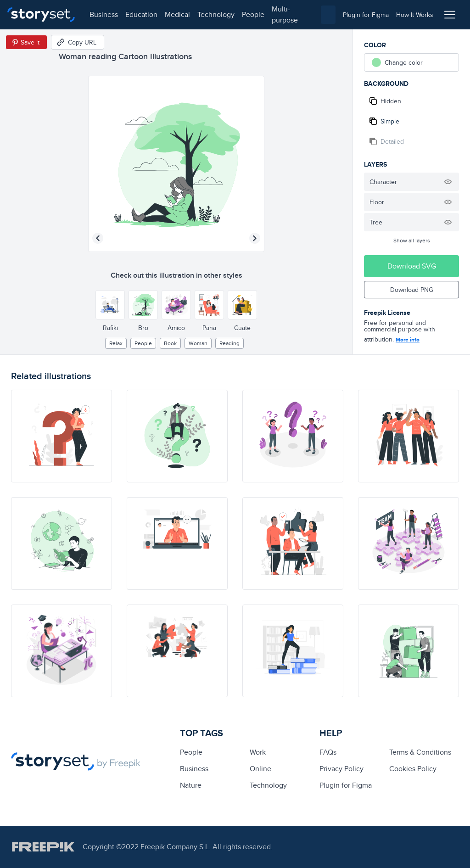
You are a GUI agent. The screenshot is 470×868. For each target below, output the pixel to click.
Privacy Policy (341, 769)
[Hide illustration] (448, 182)
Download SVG (412, 266)
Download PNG (412, 290)
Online (260, 769)
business (104, 14)
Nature (191, 785)
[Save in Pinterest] (26, 42)
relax (116, 343)
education (141, 14)
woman (198, 343)
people (253, 14)
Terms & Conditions (420, 752)
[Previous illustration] (98, 238)
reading (229, 343)
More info (408, 340)
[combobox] (328, 15)
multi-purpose (285, 14)
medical (177, 14)
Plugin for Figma (346, 785)
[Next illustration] (255, 238)
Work (258, 752)
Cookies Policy (413, 769)
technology (216, 14)
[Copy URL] (78, 42)
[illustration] (62, 436)
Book (170, 343)
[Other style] (110, 305)
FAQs (328, 752)
